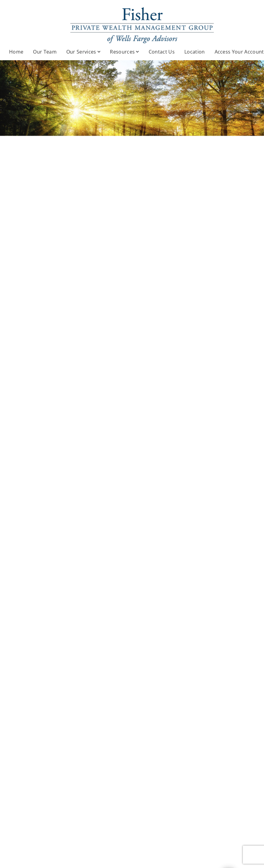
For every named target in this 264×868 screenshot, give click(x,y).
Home (16, 52)
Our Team (45, 52)
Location (195, 52)
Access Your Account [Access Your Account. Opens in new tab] (239, 52)
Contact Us (162, 52)
